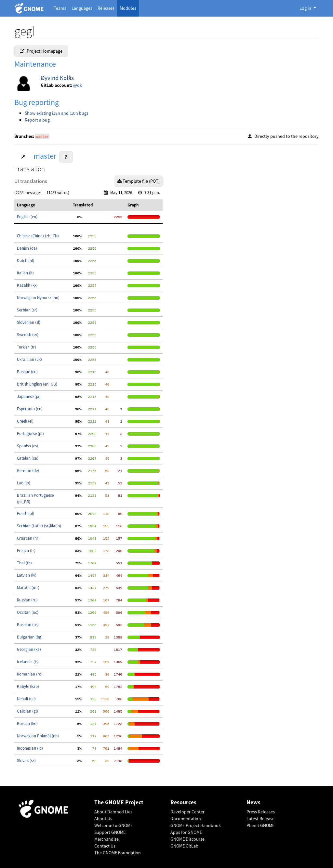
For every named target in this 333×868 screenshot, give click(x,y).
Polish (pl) (26, 513)
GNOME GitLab (184, 846)
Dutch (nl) (26, 261)
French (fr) (26, 551)
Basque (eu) (27, 372)
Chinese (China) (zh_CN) (38, 236)
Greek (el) (25, 421)
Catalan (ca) (28, 458)
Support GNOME (110, 832)
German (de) (28, 471)
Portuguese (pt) (30, 434)
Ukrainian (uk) (29, 359)
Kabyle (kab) (28, 686)
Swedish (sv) (28, 335)
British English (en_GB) (37, 384)
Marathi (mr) (28, 588)
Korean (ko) (27, 723)
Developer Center (187, 812)
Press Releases (261, 812)
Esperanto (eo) (30, 409)
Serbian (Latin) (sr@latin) (39, 526)
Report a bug (37, 120)
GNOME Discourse (187, 839)
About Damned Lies (113, 812)
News (253, 802)
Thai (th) (24, 563)
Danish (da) (27, 248)
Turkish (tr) (27, 347)
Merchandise (107, 839)
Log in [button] (306, 8)
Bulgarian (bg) (30, 637)
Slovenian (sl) (29, 322)
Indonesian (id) (30, 748)
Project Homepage (41, 51)
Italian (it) (25, 273)
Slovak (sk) (26, 761)
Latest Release (260, 819)
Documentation (186, 819)
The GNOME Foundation (118, 853)
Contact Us (105, 846)
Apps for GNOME (186, 832)
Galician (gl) (27, 711)
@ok (78, 85)
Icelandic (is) (28, 662)
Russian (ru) (27, 600)
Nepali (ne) (26, 699)
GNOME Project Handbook (196, 825)
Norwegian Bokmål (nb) (38, 736)
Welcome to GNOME (113, 825)
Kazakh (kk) (27, 285)
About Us (103, 819)
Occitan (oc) (28, 612)
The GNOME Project (119, 802)
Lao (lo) (24, 483)
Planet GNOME (260, 825)
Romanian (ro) (30, 674)
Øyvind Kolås (57, 78)
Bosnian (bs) (28, 625)
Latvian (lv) (27, 575)
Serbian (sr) (27, 310)
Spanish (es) (27, 446)
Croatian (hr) (28, 538)
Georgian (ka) (29, 649)
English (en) (27, 217)
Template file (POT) (139, 181)
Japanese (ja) (29, 396)
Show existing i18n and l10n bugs (57, 113)
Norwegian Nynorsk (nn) (38, 298)
